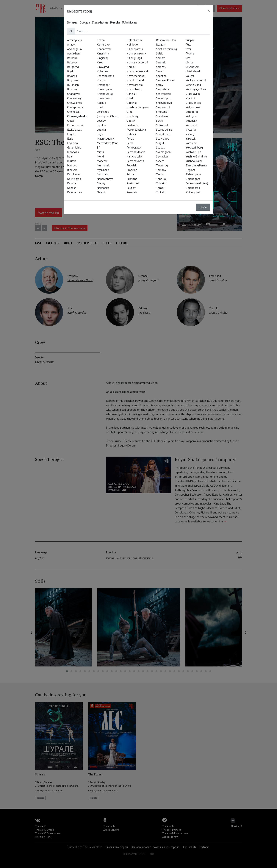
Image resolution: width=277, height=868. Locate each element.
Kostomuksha (105, 76)
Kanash (72, 188)
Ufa (188, 58)
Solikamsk (162, 125)
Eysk (70, 138)
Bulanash (73, 85)
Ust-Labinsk (193, 71)
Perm (130, 143)
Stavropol (162, 138)
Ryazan (161, 44)
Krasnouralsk (105, 94)
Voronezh (192, 125)
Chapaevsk (74, 94)
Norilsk (131, 67)
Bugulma (73, 80)
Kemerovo (103, 44)
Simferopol (163, 107)
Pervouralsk (134, 147)
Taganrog (162, 165)
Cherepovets (75, 107)
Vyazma (191, 129)
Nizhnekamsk (135, 49)
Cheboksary (74, 98)
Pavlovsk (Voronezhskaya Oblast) (136, 129)
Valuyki (190, 76)
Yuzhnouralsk (194, 161)
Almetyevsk (75, 40)
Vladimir (191, 98)
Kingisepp (103, 58)
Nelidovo (132, 44)
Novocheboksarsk (137, 71)
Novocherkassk (136, 76)
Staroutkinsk (164, 129)
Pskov (130, 174)
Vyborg (190, 134)
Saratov (161, 67)
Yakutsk (191, 138)
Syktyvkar (162, 156)
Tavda (160, 174)
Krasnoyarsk (104, 98)
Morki (100, 156)
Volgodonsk (193, 107)
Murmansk (103, 165)
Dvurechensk (75, 125)
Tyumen (191, 53)
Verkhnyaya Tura (196, 89)
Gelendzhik (74, 147)
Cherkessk (73, 112)
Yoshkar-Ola (193, 152)
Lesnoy (101, 121)
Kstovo (101, 103)
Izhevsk (72, 170)
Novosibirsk (134, 89)
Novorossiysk (135, 85)
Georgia (85, 22)
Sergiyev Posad (165, 80)
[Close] (209, 11)
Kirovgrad (103, 67)
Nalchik (101, 192)
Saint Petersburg (166, 49)
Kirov (100, 62)
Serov (160, 85)
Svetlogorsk (164, 152)
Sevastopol (163, 98)
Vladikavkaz (193, 94)
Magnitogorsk (105, 138)
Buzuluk (72, 89)
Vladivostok (193, 103)
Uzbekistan (129, 22)
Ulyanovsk (192, 67)
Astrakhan (73, 53)
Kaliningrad (74, 179)
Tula (188, 44)
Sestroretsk (163, 94)
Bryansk (72, 76)
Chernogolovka (77, 116)
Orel (129, 112)
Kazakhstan (100, 22)
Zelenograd (193, 188)
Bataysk (72, 62)
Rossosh (132, 192)
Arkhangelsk (75, 49)
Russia (115, 22)
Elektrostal (74, 129)
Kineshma (103, 53)
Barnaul (72, 58)
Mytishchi (103, 174)
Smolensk (162, 112)
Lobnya (101, 129)
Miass (100, 152)
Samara (161, 58)
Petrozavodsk (135, 161)
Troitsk (160, 192)
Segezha (161, 76)
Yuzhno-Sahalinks (197, 156)
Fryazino (72, 143)
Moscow (102, 161)
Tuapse (190, 40)
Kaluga (72, 183)
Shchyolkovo (164, 103)
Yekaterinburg (194, 147)
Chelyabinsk (74, 103)
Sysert (160, 161)
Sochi (159, 121)
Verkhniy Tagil (194, 85)
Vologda (191, 116)
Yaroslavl (192, 143)
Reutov (131, 188)
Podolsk (132, 165)
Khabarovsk (104, 49)
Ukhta (190, 62)
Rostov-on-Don (166, 40)
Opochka (132, 103)
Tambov (161, 170)
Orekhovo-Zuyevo (138, 107)
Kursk (100, 107)
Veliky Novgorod (196, 80)
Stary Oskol (163, 134)
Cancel (203, 207)
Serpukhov (163, 89)
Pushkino (132, 179)
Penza (130, 138)
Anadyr (71, 44)
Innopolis (73, 152)
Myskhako (103, 170)
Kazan (101, 40)
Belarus (72, 22)
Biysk (70, 71)
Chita (70, 121)
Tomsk (160, 188)
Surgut (160, 143)
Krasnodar (103, 85)
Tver (188, 49)
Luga (100, 134)
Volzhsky (191, 121)
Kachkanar (74, 174)
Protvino (132, 170)
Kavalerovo (74, 192)
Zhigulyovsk (193, 192)
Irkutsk (71, 161)
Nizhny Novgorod (137, 62)
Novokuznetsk (136, 80)
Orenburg (132, 116)
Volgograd (192, 112)
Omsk (130, 98)
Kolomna (102, 71)
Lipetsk (101, 125)
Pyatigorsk (133, 183)
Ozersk (131, 121)
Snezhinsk (162, 116)
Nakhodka (103, 188)
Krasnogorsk (105, 89)
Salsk (159, 53)
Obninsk (131, 94)
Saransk (161, 62)
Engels (71, 134)
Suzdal (160, 147)
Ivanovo (72, 165)
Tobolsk (161, 179)
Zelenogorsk (194, 174)
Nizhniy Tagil (134, 58)
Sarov (160, 71)
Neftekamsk (134, 40)
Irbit (70, 156)
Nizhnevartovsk (136, 53)
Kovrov (101, 80)
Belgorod (73, 67)
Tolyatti (161, 183)
